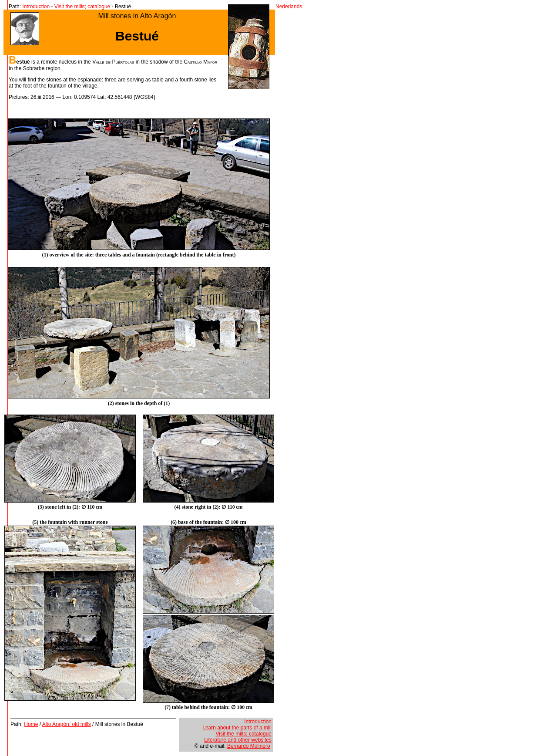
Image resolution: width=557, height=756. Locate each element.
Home (31, 724)
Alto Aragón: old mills (67, 724)
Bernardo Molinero (249, 746)
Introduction (36, 7)
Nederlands (289, 7)
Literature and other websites (238, 740)
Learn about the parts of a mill (237, 728)
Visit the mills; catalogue (82, 7)
